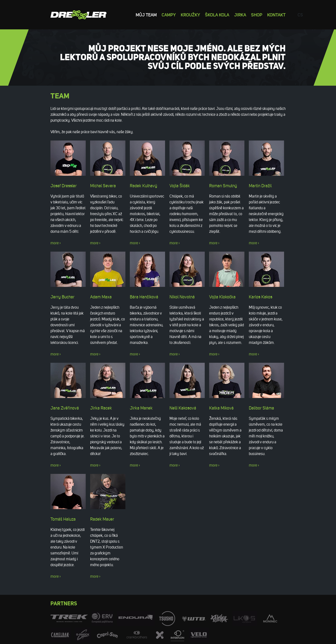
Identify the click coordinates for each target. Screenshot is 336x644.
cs (300, 15)
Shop (257, 15)
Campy (169, 15)
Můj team (146, 15)
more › (56, 243)
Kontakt (276, 15)
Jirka (240, 15)
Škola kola (217, 15)
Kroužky (190, 15)
